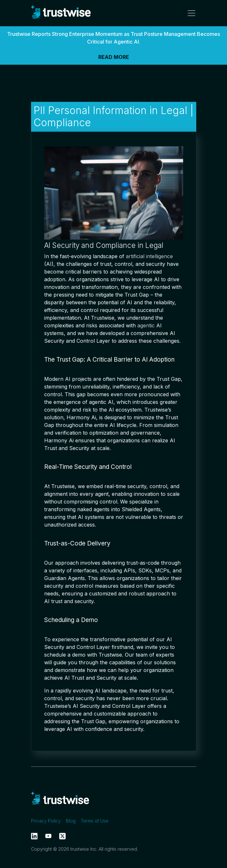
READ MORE (114, 57)
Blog (71, 821)
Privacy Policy (46, 821)
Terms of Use (95, 821)
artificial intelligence (149, 256)
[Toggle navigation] (190, 13)
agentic (146, 325)
